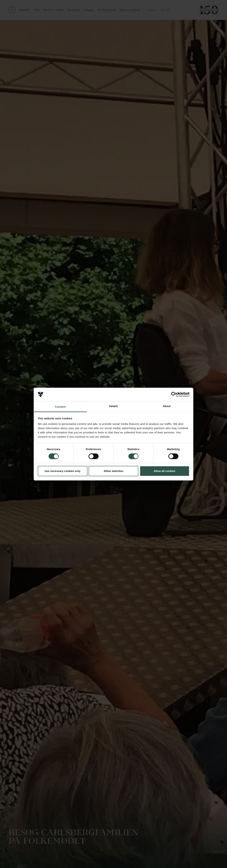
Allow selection (114, 471)
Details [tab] (113, 406)
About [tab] (167, 406)
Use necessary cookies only (63, 471)
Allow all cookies (164, 471)
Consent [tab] (60, 407)
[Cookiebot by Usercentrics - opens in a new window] (174, 394)
